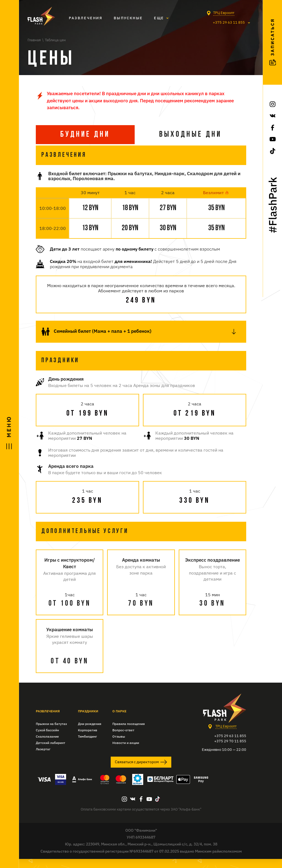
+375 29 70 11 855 (230, 750)
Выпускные (128, 18)
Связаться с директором (141, 771)
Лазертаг (43, 758)
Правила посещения (129, 733)
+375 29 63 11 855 (226, 23)
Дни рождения (90, 733)
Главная (34, 40)
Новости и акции (126, 752)
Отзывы (119, 745)
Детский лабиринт (51, 752)
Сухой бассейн (47, 739)
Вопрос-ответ (123, 739)
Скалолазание (47, 745)
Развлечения (86, 18)
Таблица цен (55, 40)
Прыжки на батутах (51, 733)
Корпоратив (88, 739)
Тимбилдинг (87, 745)
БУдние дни (85, 135)
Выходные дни (190, 135)
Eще (159, 18)
